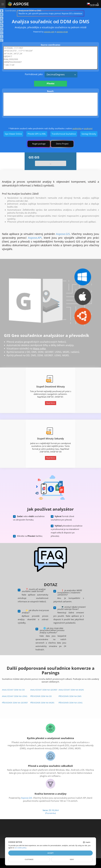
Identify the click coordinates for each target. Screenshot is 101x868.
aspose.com (49, 32)
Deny (72, 859)
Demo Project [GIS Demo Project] (62, 144)
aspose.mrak (62, 32)
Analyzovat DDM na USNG (15, 696)
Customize (29, 859)
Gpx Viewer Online (13, 134)
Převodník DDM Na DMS (70, 696)
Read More (51, 403)
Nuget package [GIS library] (39, 144)
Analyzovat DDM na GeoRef (44, 690)
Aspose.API (35, 238)
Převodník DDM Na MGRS (42, 703)
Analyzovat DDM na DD (13, 690)
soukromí (88, 128)
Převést (51, 84)
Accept (50, 853)
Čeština (93, 4)
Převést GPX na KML (37, 134)
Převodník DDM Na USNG (70, 703)
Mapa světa (39, 348)
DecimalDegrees (56, 74)
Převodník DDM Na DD (41, 696)
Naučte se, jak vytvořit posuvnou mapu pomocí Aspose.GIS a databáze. (51, 13)
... (50, 163)
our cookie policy (20, 848)
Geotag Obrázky (89, 134)
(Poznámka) (50, 813)
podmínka (77, 128)
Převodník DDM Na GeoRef (15, 703)
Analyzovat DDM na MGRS (71, 690)
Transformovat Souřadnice (64, 134)
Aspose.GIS (63, 234)
